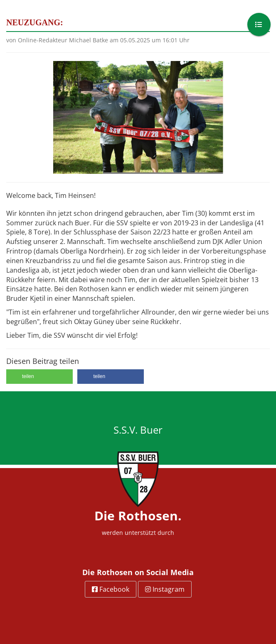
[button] (39, 377)
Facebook (111, 589)
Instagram (165, 589)
